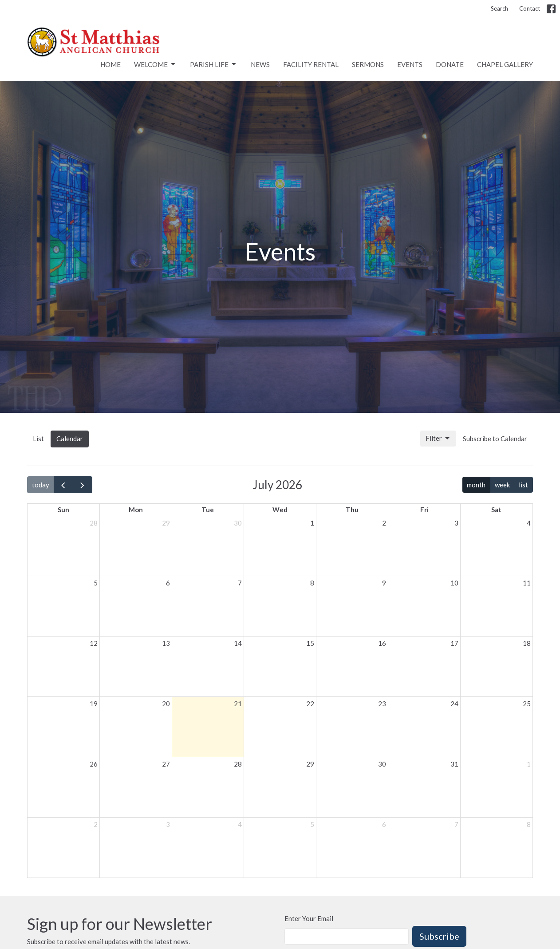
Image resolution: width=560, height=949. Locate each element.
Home (110, 64)
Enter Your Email (309, 918)
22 (310, 704)
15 (310, 643)
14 (238, 643)
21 (238, 704)
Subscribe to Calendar (495, 439)
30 (238, 523)
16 (382, 643)
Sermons (368, 64)
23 (382, 704)
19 (94, 704)
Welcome (155, 64)
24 (454, 704)
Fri (424, 510)
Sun (63, 510)
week (502, 485)
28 (94, 523)
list (523, 485)
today (41, 485)
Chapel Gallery (505, 64)
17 (454, 643)
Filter (438, 439)
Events (410, 64)
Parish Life (214, 64)
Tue (208, 510)
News (260, 64)
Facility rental (311, 64)
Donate (450, 64)
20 (166, 704)
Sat (496, 510)
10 (454, 583)
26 (94, 764)
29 (166, 523)
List (38, 439)
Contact (530, 8)
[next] (83, 485)
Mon (136, 510)
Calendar (70, 439)
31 (454, 764)
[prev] (63, 485)
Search (499, 8)
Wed (280, 510)
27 (166, 764)
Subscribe (439, 936)
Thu (352, 510)
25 (527, 704)
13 (166, 643)
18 (527, 643)
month (476, 485)
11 (527, 583)
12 (94, 643)
